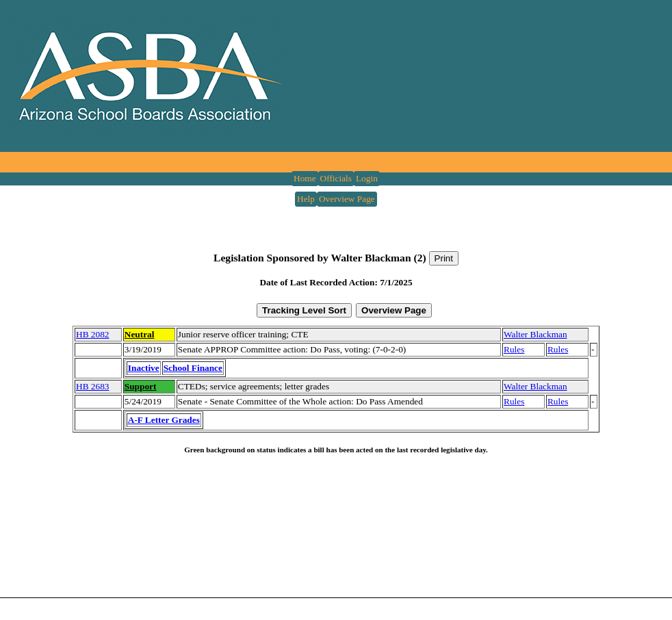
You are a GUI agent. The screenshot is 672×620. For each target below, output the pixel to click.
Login (367, 178)
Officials (336, 178)
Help (306, 199)
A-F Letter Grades (164, 420)
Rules (514, 349)
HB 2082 (93, 334)
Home (305, 178)
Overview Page (347, 199)
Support (141, 386)
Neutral (140, 334)
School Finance (193, 368)
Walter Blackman (535, 334)
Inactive (144, 368)
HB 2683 (93, 386)
